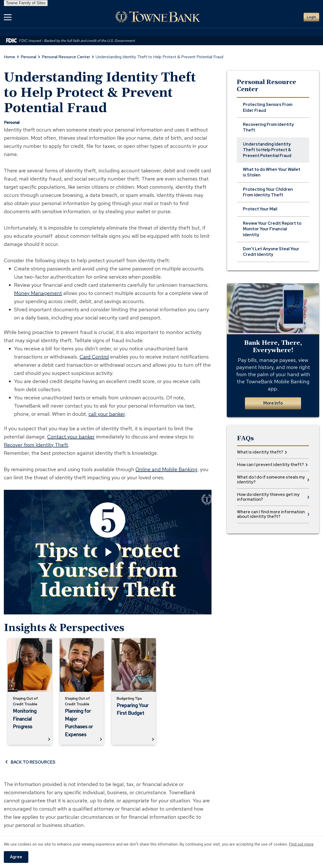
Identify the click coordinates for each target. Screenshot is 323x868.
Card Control (94, 357)
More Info (273, 403)
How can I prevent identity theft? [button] (270, 465)
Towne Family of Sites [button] (26, 3)
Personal (28, 57)
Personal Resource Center (66, 57)
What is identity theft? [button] (260, 452)
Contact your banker (71, 437)
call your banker (107, 414)
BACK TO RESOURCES (30, 762)
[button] (8, 17)
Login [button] (311, 17)
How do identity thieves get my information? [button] (268, 497)
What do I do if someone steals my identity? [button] (271, 479)
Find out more (301, 844)
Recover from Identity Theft (36, 445)
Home (9, 57)
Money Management (38, 293)
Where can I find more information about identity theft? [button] (271, 514)
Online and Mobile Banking (166, 469)
